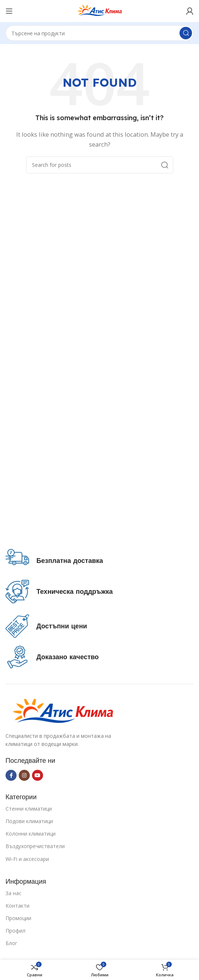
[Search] (99, 33)
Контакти (17, 906)
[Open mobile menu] (9, 11)
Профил (15, 931)
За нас (13, 893)
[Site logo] (99, 10)
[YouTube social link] (38, 775)
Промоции (18, 918)
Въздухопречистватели (35, 846)
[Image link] (63, 711)
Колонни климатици (31, 834)
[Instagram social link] (24, 775)
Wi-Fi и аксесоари (27, 859)
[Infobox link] (54, 561)
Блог (11, 943)
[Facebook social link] (11, 775)
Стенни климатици (29, 809)
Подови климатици (29, 821)
